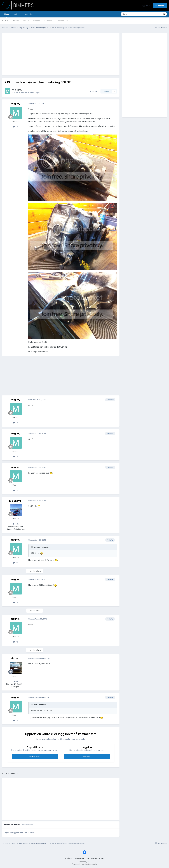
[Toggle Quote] (32, 547)
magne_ (18, 90)
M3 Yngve (15, 501)
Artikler (16, 21)
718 (16, 127)
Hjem (7, 15)
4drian (15, 658)
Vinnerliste (29, 14)
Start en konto (35, 757)
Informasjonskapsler (95, 858)
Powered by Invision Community (84, 864)
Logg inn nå (87, 757)
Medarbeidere (62, 21)
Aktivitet (17, 14)
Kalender (48, 21)
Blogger (37, 21)
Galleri (26, 21)
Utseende (79, 858)
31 (16, 681)
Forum (5, 21)
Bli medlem (160, 5)
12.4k (16, 524)
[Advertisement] (53, 54)
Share (94, 91)
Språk (68, 858)
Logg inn (146, 5)
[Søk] (133, 14)
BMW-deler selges (32, 93)
